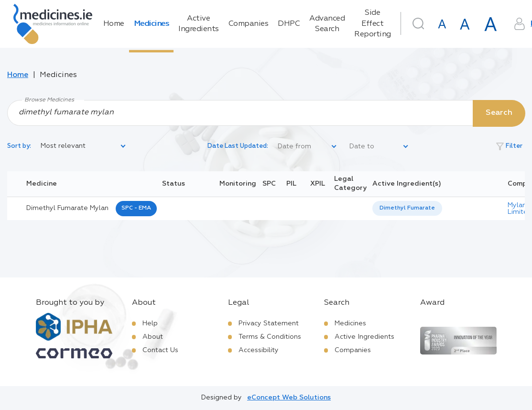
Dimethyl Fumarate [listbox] (407, 208)
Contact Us (160, 350)
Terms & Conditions (270, 337)
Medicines (152, 24)
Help (150, 323)
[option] (407, 208)
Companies (249, 24)
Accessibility (259, 350)
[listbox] (84, 146)
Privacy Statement (269, 323)
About (153, 337)
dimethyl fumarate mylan (67, 208)
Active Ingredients (199, 24)
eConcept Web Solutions (289, 398)
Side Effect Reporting (373, 24)
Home (114, 24)
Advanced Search (327, 24)
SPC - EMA (136, 208)
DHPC (289, 24)
